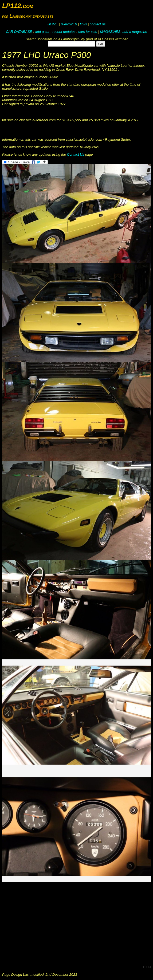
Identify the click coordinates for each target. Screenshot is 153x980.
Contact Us (76, 154)
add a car (42, 32)
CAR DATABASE (19, 32)
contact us (98, 24)
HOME (53, 24)
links (83, 24)
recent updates (64, 32)
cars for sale (88, 32)
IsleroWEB (69, 24)
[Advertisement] (78, 923)
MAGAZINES (110, 32)
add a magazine (135, 32)
